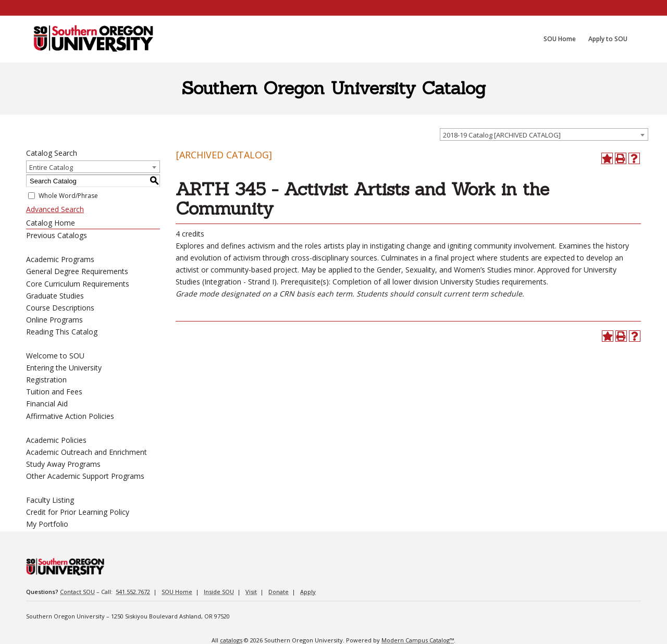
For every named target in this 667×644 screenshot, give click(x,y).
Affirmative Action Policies (70, 416)
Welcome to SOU (55, 356)
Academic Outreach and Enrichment (87, 452)
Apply (308, 592)
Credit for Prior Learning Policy (78, 512)
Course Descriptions (60, 308)
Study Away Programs (63, 464)
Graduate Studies (55, 296)
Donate (279, 592)
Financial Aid (47, 404)
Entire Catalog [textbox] (51, 167)
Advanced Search (55, 209)
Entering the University (64, 368)
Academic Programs (60, 259)
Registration (46, 380)
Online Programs (54, 320)
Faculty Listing (50, 500)
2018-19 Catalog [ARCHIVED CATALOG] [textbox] (502, 135)
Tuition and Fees (54, 392)
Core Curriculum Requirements (78, 284)
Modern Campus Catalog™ (418, 640)
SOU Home (177, 592)
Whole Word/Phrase (68, 196)
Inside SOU (219, 592)
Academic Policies (56, 440)
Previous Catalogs (57, 235)
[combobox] (544, 134)
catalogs (231, 640)
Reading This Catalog (62, 332)
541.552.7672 (133, 592)
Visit (251, 592)
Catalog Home (51, 223)
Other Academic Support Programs (85, 476)
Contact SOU (77, 592)
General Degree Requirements (77, 271)
